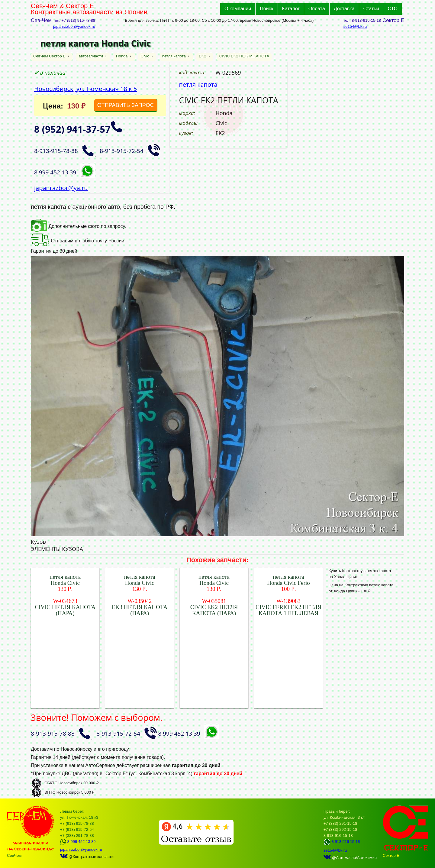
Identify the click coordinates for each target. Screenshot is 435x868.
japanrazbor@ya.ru (61, 188)
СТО (393, 9)
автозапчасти (91, 56)
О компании (238, 9)
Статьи (371, 9)
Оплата (317, 9)
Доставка (344, 9)
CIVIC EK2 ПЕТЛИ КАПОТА (244, 56)
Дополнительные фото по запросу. (78, 226)
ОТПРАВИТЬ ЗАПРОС (126, 105)
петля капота (175, 56)
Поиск (266, 9)
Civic (146, 56)
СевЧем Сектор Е (50, 56)
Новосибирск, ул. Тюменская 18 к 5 (85, 89)
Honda (122, 56)
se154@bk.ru (355, 26)
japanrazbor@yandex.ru (74, 26)
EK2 (203, 56)
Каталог (291, 9)
